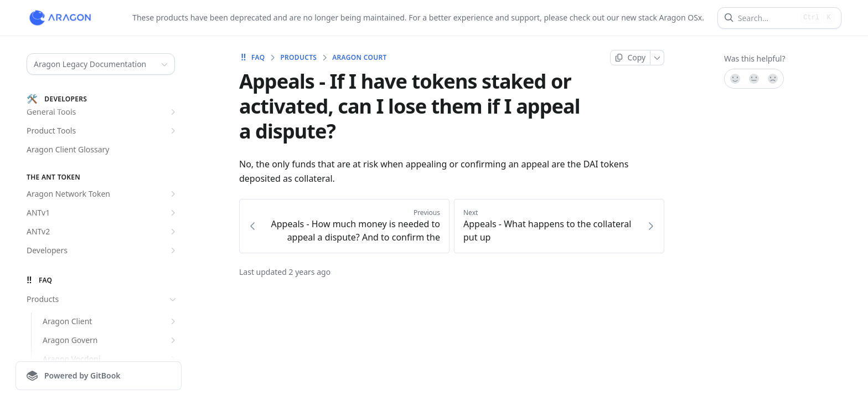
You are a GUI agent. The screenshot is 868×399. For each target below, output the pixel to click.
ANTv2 (102, 232)
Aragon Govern (110, 340)
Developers (102, 250)
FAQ (252, 58)
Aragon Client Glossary (68, 149)
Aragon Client (110, 321)
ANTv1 (102, 213)
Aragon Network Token (102, 194)
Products (102, 299)
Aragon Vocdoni (110, 359)
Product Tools (102, 131)
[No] (773, 79)
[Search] (767, 18)
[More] (657, 58)
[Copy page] (630, 58)
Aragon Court (359, 58)
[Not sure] (754, 79)
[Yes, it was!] (735, 79)
